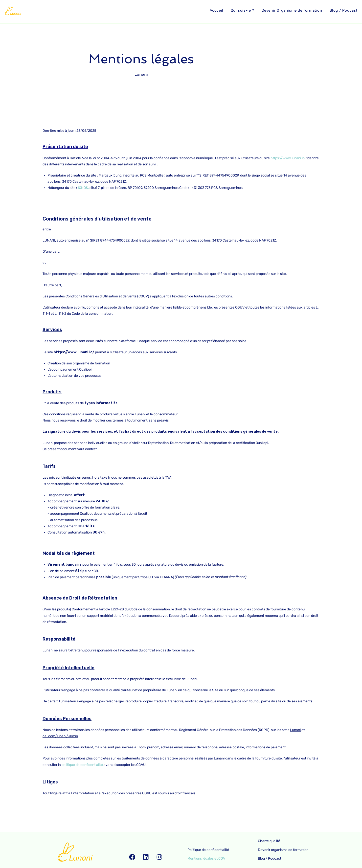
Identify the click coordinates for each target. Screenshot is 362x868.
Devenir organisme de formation (284, 850)
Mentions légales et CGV (207, 858)
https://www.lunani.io (288, 158)
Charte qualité (270, 841)
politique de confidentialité (82, 765)
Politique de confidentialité (209, 850)
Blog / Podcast (271, 858)
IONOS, (83, 188)
